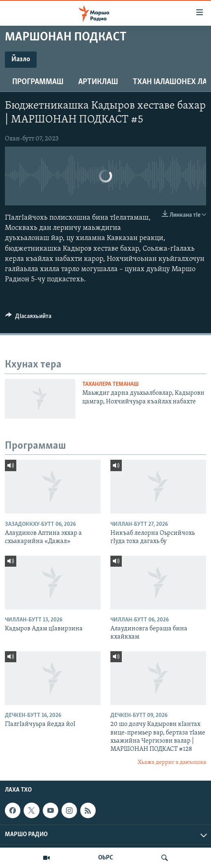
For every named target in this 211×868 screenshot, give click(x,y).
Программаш (38, 82)
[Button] (28, 318)
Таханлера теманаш (110, 384)
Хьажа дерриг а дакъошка (172, 762)
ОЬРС (106, 858)
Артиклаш (98, 82)
